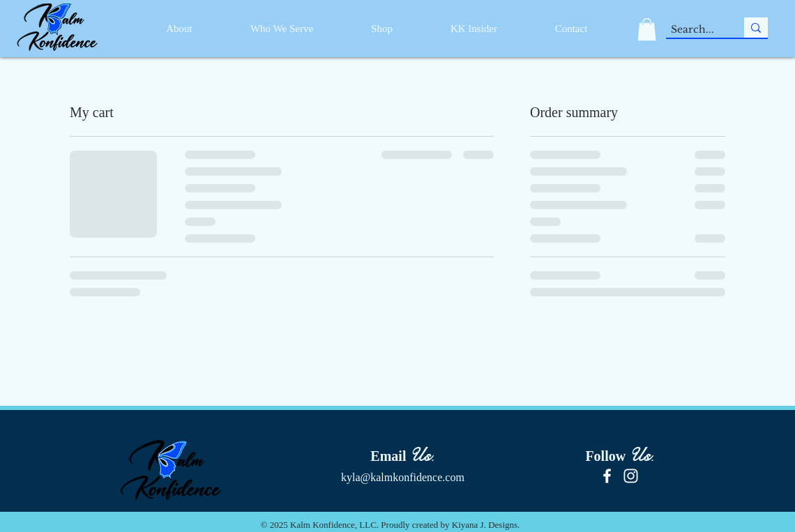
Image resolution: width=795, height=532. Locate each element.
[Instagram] (631, 476)
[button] (647, 29)
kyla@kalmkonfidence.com (403, 477)
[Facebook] (607, 476)
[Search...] (693, 30)
